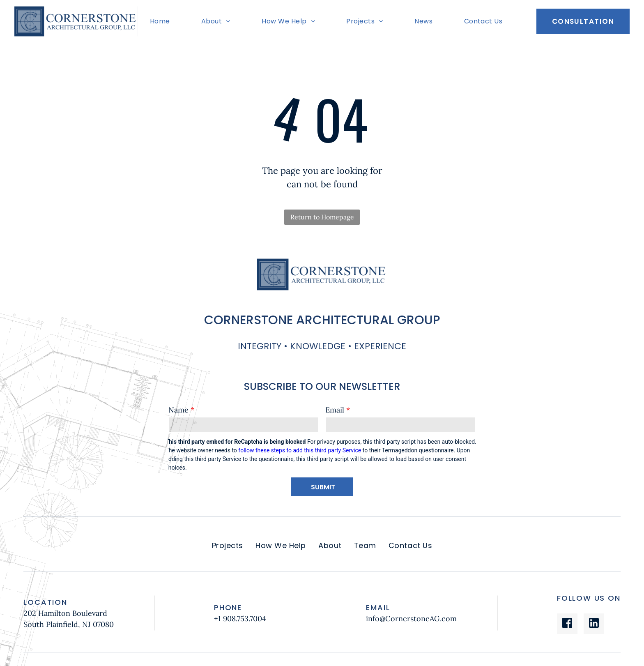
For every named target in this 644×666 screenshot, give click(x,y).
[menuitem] (162, 21)
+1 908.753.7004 (240, 619)
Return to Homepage (322, 217)
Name (178, 410)
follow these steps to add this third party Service (300, 450)
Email (335, 410)
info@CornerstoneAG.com (411, 619)
